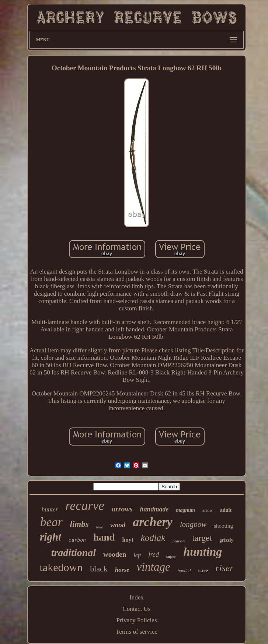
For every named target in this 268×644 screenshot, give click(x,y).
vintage (154, 567)
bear (51, 522)
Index (137, 597)
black (99, 569)
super (171, 556)
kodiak (153, 538)
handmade (154, 509)
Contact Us (136, 609)
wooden (115, 554)
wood (118, 525)
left (137, 555)
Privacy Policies (136, 620)
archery (153, 522)
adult (226, 510)
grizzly (226, 540)
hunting (203, 552)
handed (184, 571)
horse (122, 570)
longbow (193, 524)
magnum (186, 510)
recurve (85, 506)
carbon (77, 540)
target (202, 538)
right (51, 537)
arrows (122, 509)
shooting (223, 526)
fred (154, 555)
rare (203, 570)
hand (104, 537)
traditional (74, 552)
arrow (208, 510)
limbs (79, 524)
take (100, 527)
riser (224, 568)
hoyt (128, 540)
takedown (61, 567)
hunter (50, 509)
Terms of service (137, 632)
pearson (179, 541)
